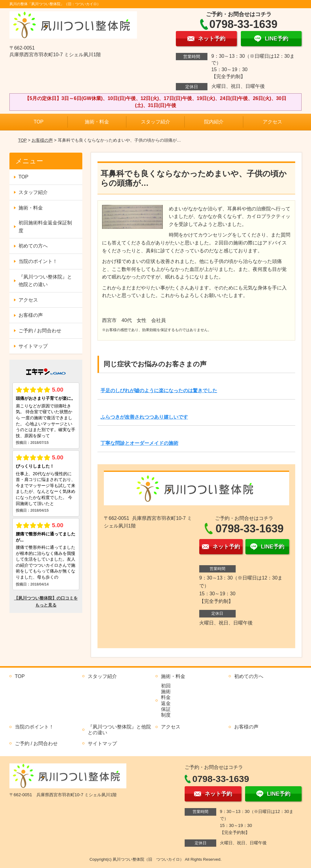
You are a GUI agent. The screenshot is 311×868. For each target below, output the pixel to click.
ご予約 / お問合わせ (40, 331)
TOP (39, 122)
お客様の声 (42, 140)
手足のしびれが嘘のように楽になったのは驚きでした (159, 391)
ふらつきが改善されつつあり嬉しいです (144, 417)
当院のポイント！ (38, 261)
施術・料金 (97, 122)
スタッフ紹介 (155, 122)
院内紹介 (214, 122)
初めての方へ (33, 246)
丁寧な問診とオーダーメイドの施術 (139, 443)
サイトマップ (33, 346)
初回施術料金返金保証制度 (45, 227)
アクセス (272, 122)
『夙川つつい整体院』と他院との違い (45, 281)
